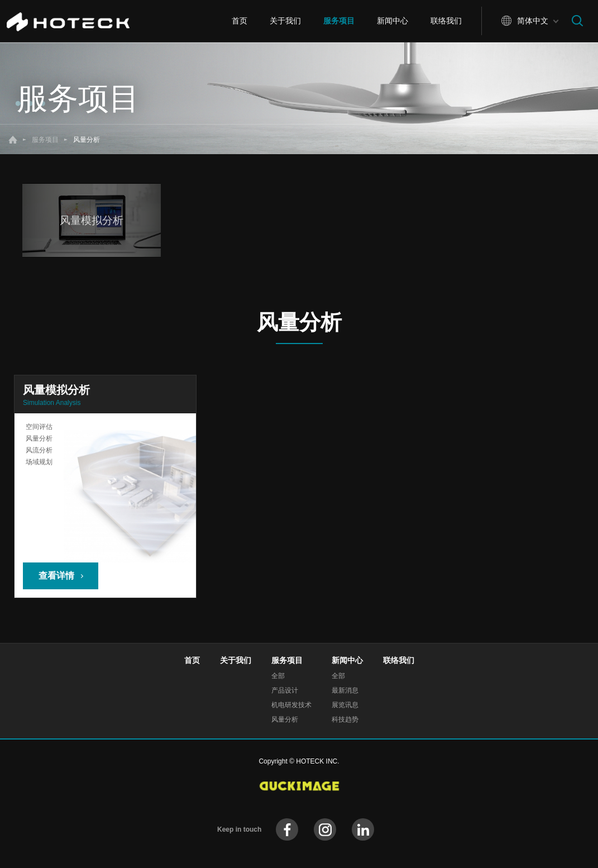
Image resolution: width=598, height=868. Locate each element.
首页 (240, 21)
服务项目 (339, 21)
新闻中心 (393, 21)
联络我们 (446, 21)
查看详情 (56, 576)
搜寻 (577, 21)
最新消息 (345, 690)
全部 (278, 676)
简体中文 (533, 21)
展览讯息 (345, 705)
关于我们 (285, 21)
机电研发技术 (291, 705)
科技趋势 (345, 719)
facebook (287, 829)
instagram (325, 829)
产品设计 (285, 690)
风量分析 (285, 719)
